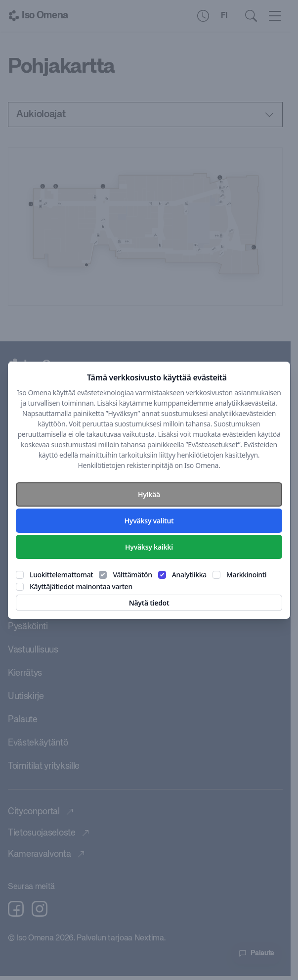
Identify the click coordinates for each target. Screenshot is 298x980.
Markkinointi (246, 575)
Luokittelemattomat (61, 575)
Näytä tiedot (149, 603)
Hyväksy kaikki (149, 547)
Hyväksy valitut (149, 521)
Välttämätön (132, 575)
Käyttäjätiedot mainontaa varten (81, 586)
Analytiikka (189, 575)
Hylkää (149, 494)
